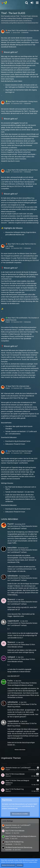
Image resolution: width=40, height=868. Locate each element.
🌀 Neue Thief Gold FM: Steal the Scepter (19, 451)
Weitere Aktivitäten (20, 750)
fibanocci (11, 599)
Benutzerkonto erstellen (20, 814)
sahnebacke (13, 576)
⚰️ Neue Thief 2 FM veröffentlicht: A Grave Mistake (22, 31)
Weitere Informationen (8, 865)
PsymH (8, 33)
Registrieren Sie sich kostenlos (12, 806)
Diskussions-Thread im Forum (15, 444)
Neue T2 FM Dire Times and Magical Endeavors (21, 836)
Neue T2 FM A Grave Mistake (15, 831)
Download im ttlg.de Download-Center (18, 441)
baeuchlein (12, 548)
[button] (37, 3)
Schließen (20, 865)
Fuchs (10, 681)
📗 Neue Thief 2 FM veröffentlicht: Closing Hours (21, 101)
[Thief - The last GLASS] (4, 3)
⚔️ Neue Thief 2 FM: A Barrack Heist (17, 386)
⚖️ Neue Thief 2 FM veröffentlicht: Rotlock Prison (22, 170)
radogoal (11, 657)
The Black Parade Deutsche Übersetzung (19, 847)
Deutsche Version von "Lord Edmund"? (18, 825)
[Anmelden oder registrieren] (32, 3)
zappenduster (13, 621)
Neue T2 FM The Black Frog (14, 842)
